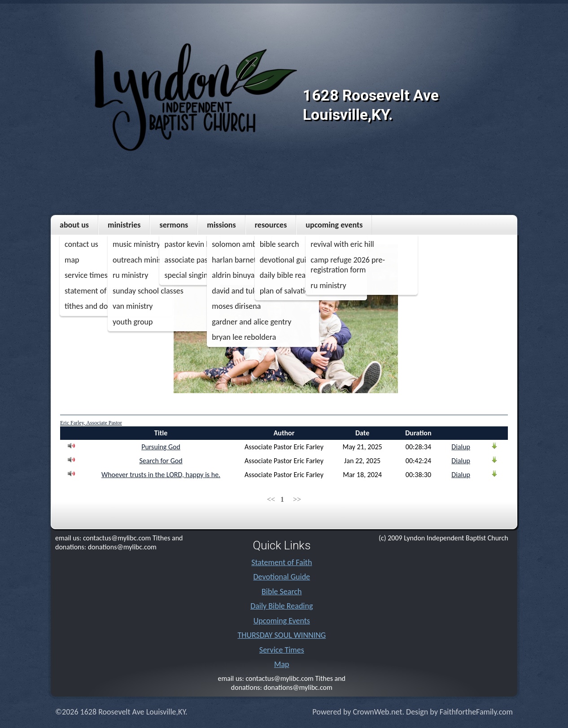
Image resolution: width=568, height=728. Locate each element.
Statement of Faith (282, 562)
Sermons (174, 225)
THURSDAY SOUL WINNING (282, 635)
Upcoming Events (334, 225)
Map (282, 664)
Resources (271, 225)
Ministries (124, 225)
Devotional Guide (282, 577)
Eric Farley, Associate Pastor (91, 423)
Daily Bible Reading (282, 606)
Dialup (461, 447)
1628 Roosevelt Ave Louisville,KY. (371, 105)
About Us (74, 225)
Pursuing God (161, 447)
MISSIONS (221, 225)
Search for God (161, 461)
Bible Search (282, 592)
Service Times (282, 650)
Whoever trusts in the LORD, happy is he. (161, 475)
